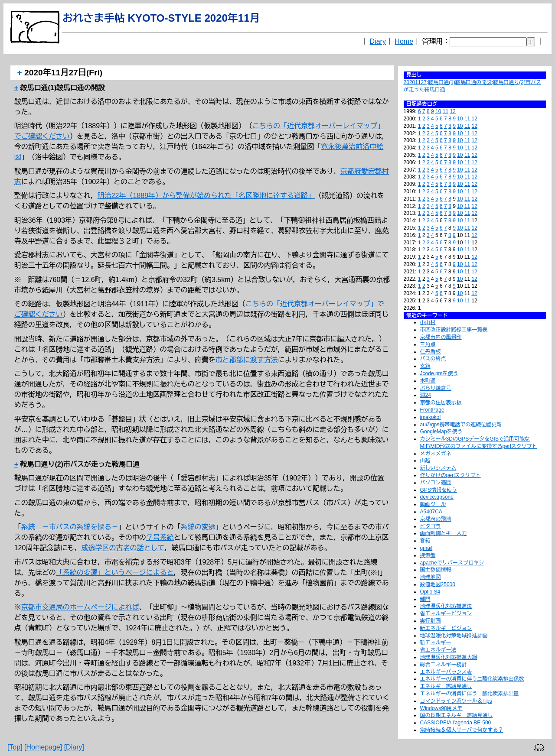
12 (452, 111)
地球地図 (431, 577)
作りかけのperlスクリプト (451, 475)
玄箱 (425, 366)
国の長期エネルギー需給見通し (457, 715)
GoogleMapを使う (441, 432)
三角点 (428, 344)
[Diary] (74, 747)
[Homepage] (43, 747)
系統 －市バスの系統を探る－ (70, 527)
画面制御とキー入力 (444, 533)
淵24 (426, 395)
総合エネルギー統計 (444, 665)
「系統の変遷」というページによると (115, 573)
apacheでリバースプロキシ (452, 563)
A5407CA (431, 512)
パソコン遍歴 (436, 483)
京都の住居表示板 (441, 402)
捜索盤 (428, 555)
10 (438, 111)
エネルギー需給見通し (446, 686)
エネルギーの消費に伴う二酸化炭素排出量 (470, 694)
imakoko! (431, 417)
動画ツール (433, 504)
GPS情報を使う (439, 490)
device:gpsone (437, 497)
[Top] (15, 747)
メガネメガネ (436, 454)
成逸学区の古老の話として (123, 548)
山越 (425, 461)
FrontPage (432, 410)
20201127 (415, 82)
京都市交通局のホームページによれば (80, 607)
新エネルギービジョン (446, 628)
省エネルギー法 (438, 650)
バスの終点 (433, 359)
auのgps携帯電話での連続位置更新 (461, 425)
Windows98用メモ (441, 708)
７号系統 (160, 537)
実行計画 (431, 621)
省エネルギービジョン (446, 613)
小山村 (428, 322)
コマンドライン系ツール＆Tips (456, 701)
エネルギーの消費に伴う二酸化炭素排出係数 (472, 679)
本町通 (428, 381)
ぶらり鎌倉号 (436, 388)
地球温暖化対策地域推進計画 (454, 636)
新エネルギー (436, 642)
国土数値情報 (436, 570)
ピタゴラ (431, 526)
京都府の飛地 (436, 519)
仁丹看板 (431, 352)
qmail (426, 548)
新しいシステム (438, 468)
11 (446, 111)
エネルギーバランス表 (446, 672)
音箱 (425, 541)
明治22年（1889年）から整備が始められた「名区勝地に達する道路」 (206, 196)
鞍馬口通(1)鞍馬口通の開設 (460, 82)
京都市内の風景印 (441, 337)
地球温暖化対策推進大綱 (449, 657)
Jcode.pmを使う (439, 373)
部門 (425, 599)
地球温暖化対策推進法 (446, 606)
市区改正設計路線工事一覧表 (454, 330)
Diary (378, 41)
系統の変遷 (198, 527)
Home (404, 41)
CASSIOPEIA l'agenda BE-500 (456, 723)
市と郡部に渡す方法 (247, 360)
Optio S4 (430, 592)
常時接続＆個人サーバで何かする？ (462, 730)
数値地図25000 (438, 584)
